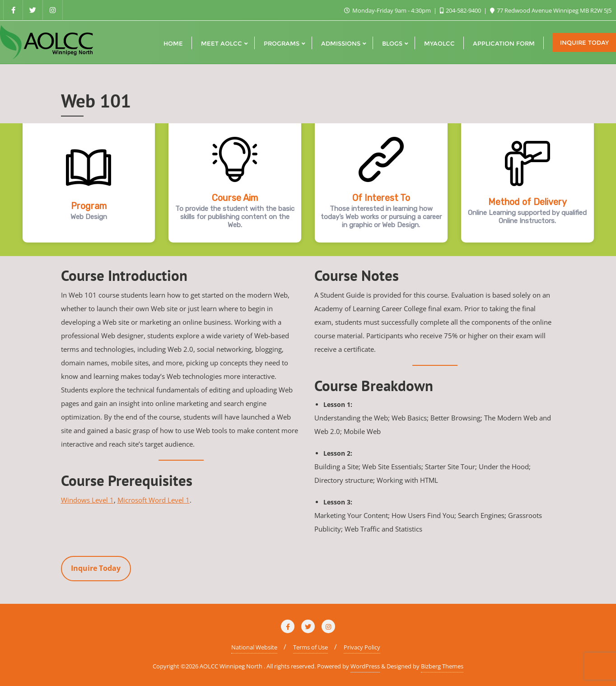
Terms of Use (310, 647)
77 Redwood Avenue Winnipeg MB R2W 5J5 (551, 10)
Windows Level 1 (87, 500)
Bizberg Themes (442, 666)
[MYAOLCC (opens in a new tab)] (439, 42)
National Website (254, 647)
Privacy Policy (362, 647)
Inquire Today (584, 42)
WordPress (365, 666)
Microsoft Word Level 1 (154, 500)
